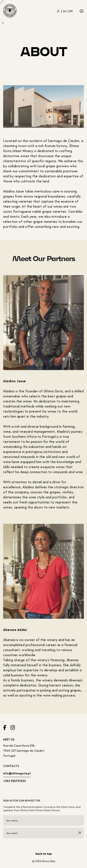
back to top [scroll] (44, 854)
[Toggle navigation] (82, 11)
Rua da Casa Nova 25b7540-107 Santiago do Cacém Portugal (24, 751)
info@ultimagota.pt (17, 773)
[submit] (80, 833)
